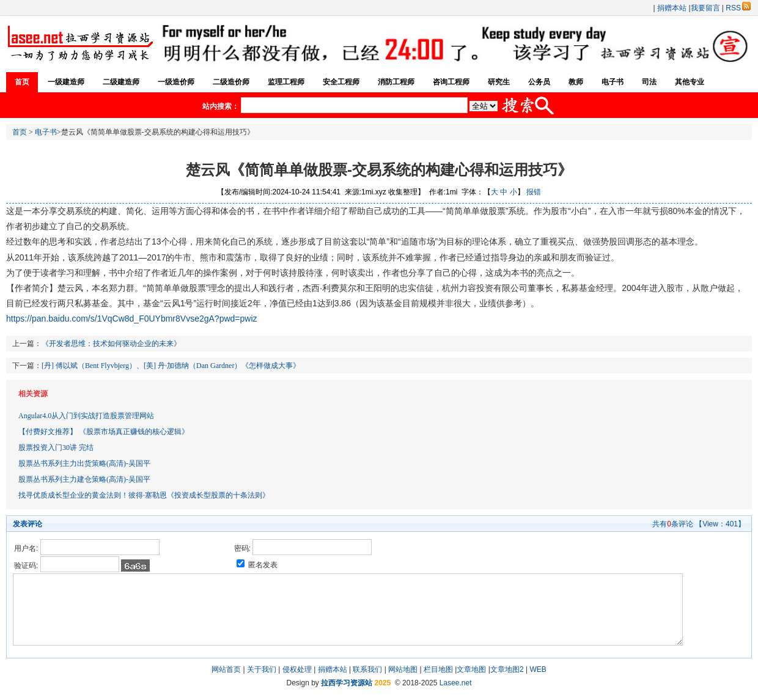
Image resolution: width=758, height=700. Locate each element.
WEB (538, 669)
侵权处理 (297, 669)
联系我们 (367, 669)
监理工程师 (286, 82)
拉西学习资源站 (347, 683)
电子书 (613, 82)
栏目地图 (438, 669)
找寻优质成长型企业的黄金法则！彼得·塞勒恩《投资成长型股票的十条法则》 (144, 495)
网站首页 (226, 669)
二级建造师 (121, 82)
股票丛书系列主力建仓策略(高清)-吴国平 (84, 479)
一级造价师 (176, 82)
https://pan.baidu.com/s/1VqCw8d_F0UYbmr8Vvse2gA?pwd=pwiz (132, 319)
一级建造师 (66, 82)
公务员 (539, 82)
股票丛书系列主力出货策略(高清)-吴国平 (84, 463)
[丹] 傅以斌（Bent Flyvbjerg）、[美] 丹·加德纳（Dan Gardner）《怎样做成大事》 (171, 366)
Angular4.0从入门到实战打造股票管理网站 (86, 416)
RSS (738, 8)
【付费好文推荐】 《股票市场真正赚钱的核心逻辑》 (104, 432)
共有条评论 (673, 524)
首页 (22, 82)
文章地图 (471, 669)
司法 (649, 82)
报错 (534, 192)
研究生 (499, 82)
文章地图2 (507, 669)
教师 (576, 82)
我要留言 (705, 8)
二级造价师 (231, 82)
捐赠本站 (672, 8)
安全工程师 (341, 82)
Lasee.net (456, 683)
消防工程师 (396, 82)
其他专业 (690, 82)
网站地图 (403, 669)
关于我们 (262, 669)
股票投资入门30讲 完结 (56, 448)
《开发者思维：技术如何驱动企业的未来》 (111, 344)
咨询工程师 (451, 82)
